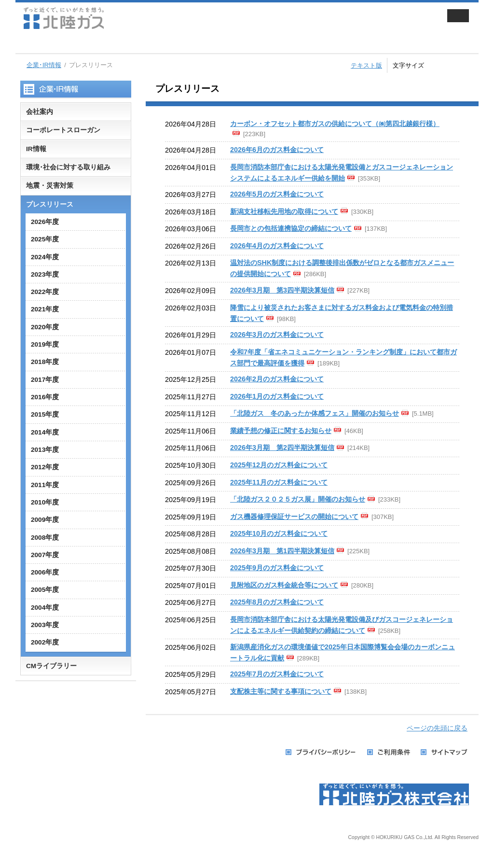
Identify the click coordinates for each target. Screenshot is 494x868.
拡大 (468, 64)
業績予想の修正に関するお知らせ (281, 431)
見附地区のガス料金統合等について (284, 585)
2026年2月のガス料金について (277, 379)
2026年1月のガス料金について (277, 396)
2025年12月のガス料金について (279, 465)
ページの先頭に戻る (437, 728)
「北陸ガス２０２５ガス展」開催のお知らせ (298, 499)
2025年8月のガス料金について (277, 602)
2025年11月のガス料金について (279, 482)
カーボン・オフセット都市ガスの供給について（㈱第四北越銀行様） (335, 124)
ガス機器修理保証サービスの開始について (294, 517)
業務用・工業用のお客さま (178, 43)
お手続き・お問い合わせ (436, 43)
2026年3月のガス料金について (277, 335)
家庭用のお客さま (92, 43)
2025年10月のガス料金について (279, 533)
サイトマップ (445, 752)
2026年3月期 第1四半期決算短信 (282, 551)
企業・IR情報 (264, 43)
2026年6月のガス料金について (277, 150)
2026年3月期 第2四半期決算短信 (282, 448)
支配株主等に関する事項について (281, 691)
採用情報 (350, 43)
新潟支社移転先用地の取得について (284, 211)
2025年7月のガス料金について (277, 674)
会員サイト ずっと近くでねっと (386, 18)
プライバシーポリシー (322, 752)
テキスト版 (366, 65)
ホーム (32, 43)
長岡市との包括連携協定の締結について (291, 228)
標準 (447, 64)
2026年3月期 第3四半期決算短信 (282, 290)
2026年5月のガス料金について (277, 194)
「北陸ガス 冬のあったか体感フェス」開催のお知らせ (315, 413)
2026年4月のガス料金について (277, 246)
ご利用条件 (389, 752)
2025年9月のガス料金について (277, 568)
